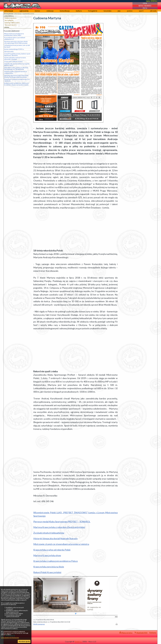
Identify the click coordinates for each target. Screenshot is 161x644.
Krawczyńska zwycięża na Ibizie (49, 567)
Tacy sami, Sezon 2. (11, 25)
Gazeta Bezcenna (28, 14)
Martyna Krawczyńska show (47, 555)
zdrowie (153, 11)
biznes (37, 11)
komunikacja (65, 11)
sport (141, 11)
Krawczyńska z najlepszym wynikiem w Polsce (56, 561)
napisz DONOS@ (152, 1)
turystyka (107, 11)
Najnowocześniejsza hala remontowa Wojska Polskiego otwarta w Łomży (16, 76)
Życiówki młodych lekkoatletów (49, 533)
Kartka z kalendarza (145, 6)
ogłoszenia (24, 11)
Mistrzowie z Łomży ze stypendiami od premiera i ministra (61, 544)
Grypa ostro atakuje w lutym (13, 61)
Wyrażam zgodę (24, 641)
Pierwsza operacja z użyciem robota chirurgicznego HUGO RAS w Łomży (16, 42)
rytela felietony (9, 16)
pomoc (130, 11)
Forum (145, 3)
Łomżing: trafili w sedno (12, 23)
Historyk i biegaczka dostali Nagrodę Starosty (55, 538)
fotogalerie (93, 11)
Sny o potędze (9, 20)
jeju (119, 11)
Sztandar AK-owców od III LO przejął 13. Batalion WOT (17, 65)
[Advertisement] (75, 229)
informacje (9, 11)
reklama (6, 27)
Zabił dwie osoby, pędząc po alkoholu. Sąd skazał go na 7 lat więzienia (16, 68)
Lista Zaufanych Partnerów (10, 638)
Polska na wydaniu (11, 18)
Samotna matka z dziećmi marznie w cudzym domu (16, 72)
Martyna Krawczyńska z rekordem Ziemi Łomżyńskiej (59, 527)
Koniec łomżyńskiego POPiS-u (14, 49)
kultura (79, 11)
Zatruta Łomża (9, 51)
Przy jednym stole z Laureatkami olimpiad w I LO (15, 38)
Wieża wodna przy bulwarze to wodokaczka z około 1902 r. (14, 34)
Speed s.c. (78, 642)
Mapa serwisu (126, 633)
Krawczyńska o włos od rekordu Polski (52, 550)
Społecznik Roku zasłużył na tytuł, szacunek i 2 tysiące (15, 58)
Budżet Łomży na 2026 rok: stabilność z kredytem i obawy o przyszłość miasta (17, 84)
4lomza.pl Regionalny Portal (16, 634)
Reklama (153, 633)
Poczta (145, 8)
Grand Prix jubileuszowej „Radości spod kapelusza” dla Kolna (17, 55)
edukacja (50, 11)
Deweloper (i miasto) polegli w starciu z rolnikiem (17, 80)
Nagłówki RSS (141, 633)
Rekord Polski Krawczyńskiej (47, 572)
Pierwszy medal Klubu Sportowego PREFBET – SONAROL (62, 522)
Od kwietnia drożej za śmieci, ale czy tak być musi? (17, 46)
